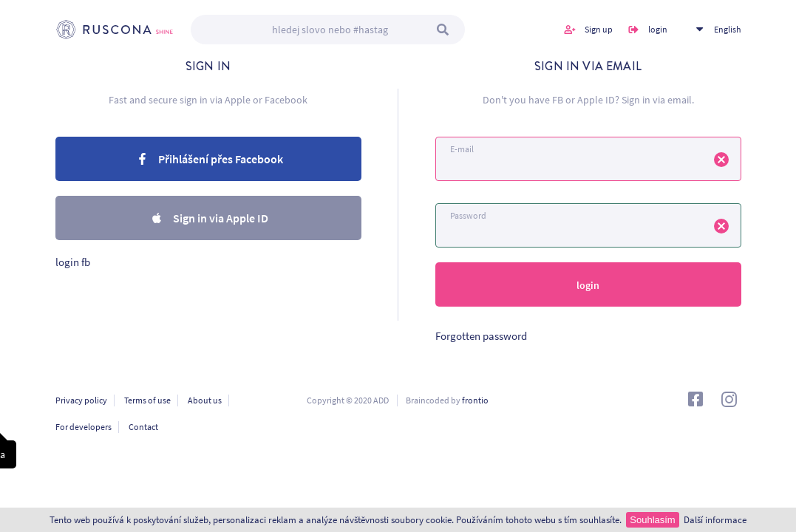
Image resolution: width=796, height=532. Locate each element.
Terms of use (147, 400)
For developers (84, 427)
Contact (143, 427)
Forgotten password (481, 336)
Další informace (715, 520)
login (658, 29)
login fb (73, 262)
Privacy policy (81, 400)
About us (205, 400)
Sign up (599, 29)
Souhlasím (652, 520)
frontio (475, 400)
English (728, 29)
